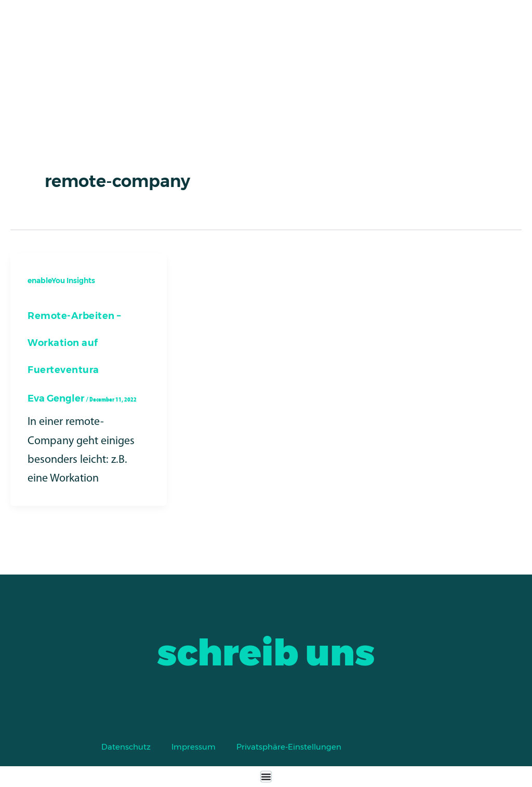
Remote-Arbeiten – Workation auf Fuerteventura (74, 343)
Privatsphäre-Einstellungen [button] (289, 747)
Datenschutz (126, 747)
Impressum (194, 747)
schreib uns (266, 652)
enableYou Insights (61, 281)
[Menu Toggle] (266, 777)
